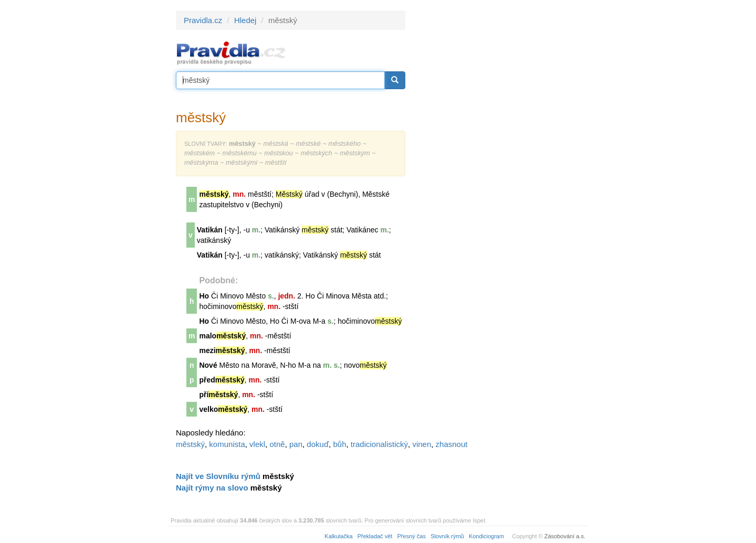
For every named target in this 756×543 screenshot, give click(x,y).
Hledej (245, 20)
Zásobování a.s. (565, 536)
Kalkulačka (338, 536)
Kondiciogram (486, 536)
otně (277, 444)
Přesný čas (412, 536)
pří (218, 395)
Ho (204, 296)
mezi (222, 350)
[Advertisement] (500, 168)
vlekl (257, 444)
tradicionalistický (379, 444)
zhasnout (452, 444)
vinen (422, 444)
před (222, 380)
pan (296, 444)
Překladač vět (375, 536)
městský (190, 444)
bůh (339, 444)
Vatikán (210, 230)
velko (223, 409)
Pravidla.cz (203, 20)
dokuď (318, 444)
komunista (227, 444)
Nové (208, 365)
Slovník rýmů (447, 536)
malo (222, 336)
